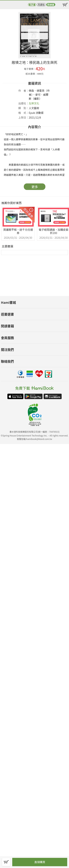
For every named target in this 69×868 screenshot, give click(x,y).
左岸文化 (34, 103)
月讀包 (41, 5)
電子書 (32, 5)
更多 (35, 187)
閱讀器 (51, 5)
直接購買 (40, 862)
